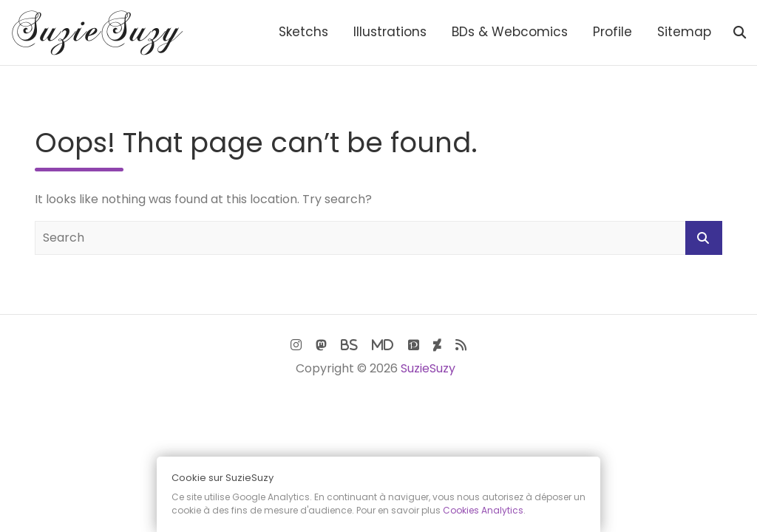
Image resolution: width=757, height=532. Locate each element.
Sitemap (684, 32)
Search (704, 238)
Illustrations (390, 32)
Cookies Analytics (483, 510)
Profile (612, 32)
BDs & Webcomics (510, 32)
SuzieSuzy (428, 368)
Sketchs (303, 32)
